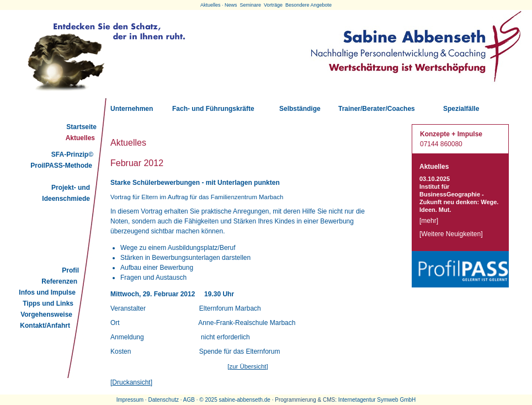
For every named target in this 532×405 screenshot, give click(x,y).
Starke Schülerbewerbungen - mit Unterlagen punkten (195, 183)
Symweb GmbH (396, 400)
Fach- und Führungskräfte (213, 109)
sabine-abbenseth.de (244, 400)
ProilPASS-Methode (61, 166)
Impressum (130, 400)
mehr (429, 221)
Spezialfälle (461, 109)
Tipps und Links (48, 303)
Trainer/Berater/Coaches (377, 109)
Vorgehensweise (46, 315)
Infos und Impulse (47, 292)
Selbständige (300, 109)
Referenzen (59, 281)
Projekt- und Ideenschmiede (66, 193)
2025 (211, 400)
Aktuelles (80, 138)
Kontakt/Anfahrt (45, 326)
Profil (70, 270)
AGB (189, 400)
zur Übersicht (248, 366)
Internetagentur (357, 400)
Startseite (81, 127)
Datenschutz (163, 400)
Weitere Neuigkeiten (451, 234)
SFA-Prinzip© (72, 154)
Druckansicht (131, 382)
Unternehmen (132, 109)
